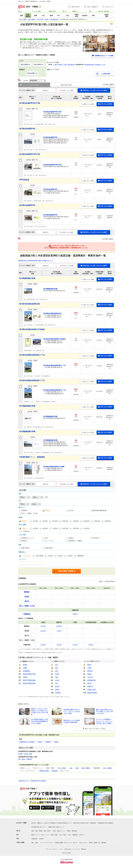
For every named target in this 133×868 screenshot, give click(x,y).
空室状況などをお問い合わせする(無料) (94, 90)
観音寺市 (90, 671)
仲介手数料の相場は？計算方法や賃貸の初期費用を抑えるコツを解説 (39, 721)
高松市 (89, 665)
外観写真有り (49, 548)
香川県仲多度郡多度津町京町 (30, 304)
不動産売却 (34, 839)
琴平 (20, 759)
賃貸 (77, 768)
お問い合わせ (68, 849)
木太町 (57, 686)
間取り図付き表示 (66, 85)
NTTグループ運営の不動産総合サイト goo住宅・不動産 (34, 1)
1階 (46, 538)
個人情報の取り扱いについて (39, 827)
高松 (56, 671)
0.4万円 (75, 645)
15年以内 (76, 521)
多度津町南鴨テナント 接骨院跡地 (32, 457)
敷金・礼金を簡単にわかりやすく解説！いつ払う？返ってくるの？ (104, 711)
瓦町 (56, 668)
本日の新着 (39, 556)
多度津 (57, 689)
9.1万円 (43, 626)
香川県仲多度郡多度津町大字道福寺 (32, 329)
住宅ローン (82, 835)
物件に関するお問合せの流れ (81, 823)
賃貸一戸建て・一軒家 (50, 831)
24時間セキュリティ (28, 538)
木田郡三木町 (91, 689)
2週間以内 (80, 556)
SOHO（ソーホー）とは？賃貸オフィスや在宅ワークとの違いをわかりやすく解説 (39, 711)
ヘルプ (61, 849)
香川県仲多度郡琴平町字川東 (30, 103)
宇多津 (57, 674)
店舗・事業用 (86, 768)
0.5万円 (59, 645)
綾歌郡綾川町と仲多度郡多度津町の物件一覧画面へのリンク (36, 261)
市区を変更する (26, 65)
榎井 (31, 754)
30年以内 (108, 521)
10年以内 (65, 521)
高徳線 (25, 665)
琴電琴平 (29, 759)
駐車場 (69, 831)
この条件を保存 (106, 74)
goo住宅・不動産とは (37, 823)
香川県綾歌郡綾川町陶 (27, 278)
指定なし (25, 521)
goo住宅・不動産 (22, 823)
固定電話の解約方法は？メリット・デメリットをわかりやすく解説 (72, 711)
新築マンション (36, 835)
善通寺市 (60, 65)
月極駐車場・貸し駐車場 (27, 742)
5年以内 (55, 521)
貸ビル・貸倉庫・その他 (29, 513)
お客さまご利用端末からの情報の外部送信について (58, 823)
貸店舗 (47, 510)
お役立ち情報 (20, 842)
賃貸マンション (61, 831)
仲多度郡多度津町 (89, 65)
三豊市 (65, 65)
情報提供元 (93, 823)
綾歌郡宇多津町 (92, 693)
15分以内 (76, 528)
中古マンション (45, 835)
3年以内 (45, 521)
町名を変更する (39, 65)
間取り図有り (26, 548)
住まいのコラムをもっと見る (95, 729)
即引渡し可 (96, 538)
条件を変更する (32, 73)
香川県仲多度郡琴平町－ (28, 129)
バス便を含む (26, 531)
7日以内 (70, 556)
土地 (71, 768)
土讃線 (25, 668)
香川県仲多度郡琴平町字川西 (30, 154)
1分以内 (35, 528)
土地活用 (41, 839)
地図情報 (104, 843)
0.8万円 (43, 645)
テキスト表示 (34, 85)
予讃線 (25, 677)
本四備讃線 (26, 671)
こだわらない (27, 556)
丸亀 (56, 677)
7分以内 (55, 528)
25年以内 (97, 521)
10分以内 (65, 528)
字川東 (26, 754)
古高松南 (58, 693)
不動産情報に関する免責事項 (38, 781)
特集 (33, 843)
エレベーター (49, 541)
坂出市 (89, 683)
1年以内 (35, 521)
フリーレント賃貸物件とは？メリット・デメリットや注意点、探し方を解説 (104, 721)
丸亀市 (56, 65)
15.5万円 (59, 626)
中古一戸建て (62, 768)
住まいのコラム (83, 843)
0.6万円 (75, 614)
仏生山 (57, 680)
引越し (37, 843)
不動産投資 (75, 835)
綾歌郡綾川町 (71, 65)
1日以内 (50, 556)
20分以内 (86, 528)
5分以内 (45, 528)
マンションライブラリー (47, 843)
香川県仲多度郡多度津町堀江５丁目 (32, 355)
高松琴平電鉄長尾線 (29, 680)
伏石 (56, 665)
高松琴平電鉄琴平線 (29, 674)
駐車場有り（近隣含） (76, 541)
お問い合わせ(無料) (105, 104)
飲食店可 (24, 541)
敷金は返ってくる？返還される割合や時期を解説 (72, 721)
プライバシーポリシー (52, 849)
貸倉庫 (56, 742)
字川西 (20, 754)
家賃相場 (55, 771)
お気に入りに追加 (67, 90)
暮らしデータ (68, 843)
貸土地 (71, 510)
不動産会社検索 (44, 771)
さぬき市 (90, 677)
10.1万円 (43, 631)
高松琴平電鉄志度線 (29, 683)
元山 (56, 683)
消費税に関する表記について (56, 827)
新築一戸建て (54, 835)
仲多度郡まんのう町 (100, 65)
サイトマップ (76, 849)
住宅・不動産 (107, 768)
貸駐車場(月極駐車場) (99, 510)
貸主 (47, 497)
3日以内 (60, 556)
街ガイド (75, 843)
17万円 (59, 631)
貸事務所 (24, 510)
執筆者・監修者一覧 (94, 843)
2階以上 (72, 538)
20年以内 (86, 521)
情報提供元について (24, 781)
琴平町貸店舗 (24, 180)
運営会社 (84, 849)
